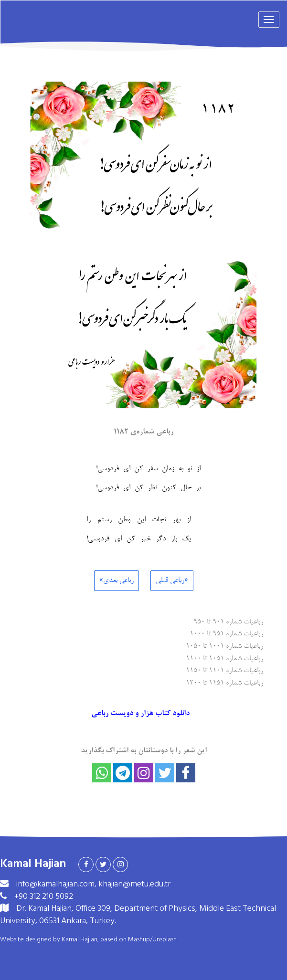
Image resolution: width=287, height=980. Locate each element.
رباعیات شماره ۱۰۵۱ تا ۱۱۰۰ (224, 658)
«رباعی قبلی (172, 580)
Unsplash (165, 939)
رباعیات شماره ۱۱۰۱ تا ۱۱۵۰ (224, 670)
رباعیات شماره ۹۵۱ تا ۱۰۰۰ (226, 633)
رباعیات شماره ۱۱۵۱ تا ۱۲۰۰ (224, 682)
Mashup (139, 939)
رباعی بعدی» (117, 580)
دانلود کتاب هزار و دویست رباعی (141, 714)
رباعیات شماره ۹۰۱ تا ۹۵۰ (228, 621)
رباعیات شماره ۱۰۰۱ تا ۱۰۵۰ (224, 646)
